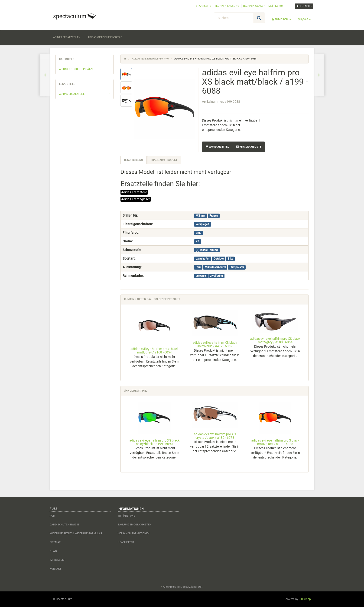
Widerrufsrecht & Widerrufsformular (76, 533)
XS (197, 241)
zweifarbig (216, 276)
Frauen (214, 216)
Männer (200, 216)
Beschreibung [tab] (134, 160)
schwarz (201, 276)
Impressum (57, 560)
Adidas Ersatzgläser (136, 199)
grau (198, 233)
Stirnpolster (237, 267)
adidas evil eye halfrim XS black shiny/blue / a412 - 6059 (215, 344)
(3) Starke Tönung (207, 250)
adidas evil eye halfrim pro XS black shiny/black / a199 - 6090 (154, 442)
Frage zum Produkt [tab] (164, 160)
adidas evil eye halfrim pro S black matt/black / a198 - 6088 (275, 442)
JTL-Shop (305, 599)
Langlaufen (203, 259)
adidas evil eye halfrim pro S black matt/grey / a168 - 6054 (154, 351)
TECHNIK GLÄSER (254, 6)
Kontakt (55, 569)
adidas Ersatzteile (67, 37)
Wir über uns (126, 516)
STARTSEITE (203, 6)
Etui (198, 267)
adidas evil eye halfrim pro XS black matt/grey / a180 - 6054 (275, 340)
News (53, 551)
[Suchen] (234, 18)
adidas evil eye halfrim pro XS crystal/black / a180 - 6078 (215, 436)
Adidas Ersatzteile (134, 192)
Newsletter (126, 542)
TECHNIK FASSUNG (227, 6)
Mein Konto (276, 6)
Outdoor (219, 259)
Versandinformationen (134, 533)
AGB (52, 516)
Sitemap (55, 542)
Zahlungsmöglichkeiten (135, 525)
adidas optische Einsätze (105, 37)
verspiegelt (202, 224)
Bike (230, 259)
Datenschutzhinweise (65, 525)
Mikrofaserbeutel (215, 267)
